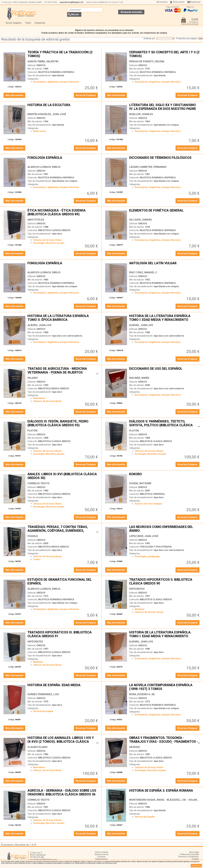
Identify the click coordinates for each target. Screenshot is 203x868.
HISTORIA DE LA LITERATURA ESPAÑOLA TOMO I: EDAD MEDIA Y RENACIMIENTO (165, 318)
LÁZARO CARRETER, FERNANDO (148, 167)
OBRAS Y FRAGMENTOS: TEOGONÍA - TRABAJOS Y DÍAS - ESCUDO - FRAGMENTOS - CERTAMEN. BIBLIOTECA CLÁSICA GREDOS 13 (165, 740)
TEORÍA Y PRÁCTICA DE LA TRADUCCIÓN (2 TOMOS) (63, 54)
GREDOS (41, 65)
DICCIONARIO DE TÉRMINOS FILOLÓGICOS (165, 160)
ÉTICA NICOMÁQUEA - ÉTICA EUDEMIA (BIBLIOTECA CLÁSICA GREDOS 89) (63, 213)
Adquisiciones (101, 859)
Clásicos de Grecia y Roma (47, 240)
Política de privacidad (189, 854)
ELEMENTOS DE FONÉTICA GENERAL (165, 213)
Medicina (140, 609)
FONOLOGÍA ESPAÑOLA (63, 160)
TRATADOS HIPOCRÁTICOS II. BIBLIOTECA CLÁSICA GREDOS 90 (165, 582)
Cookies (195, 859)
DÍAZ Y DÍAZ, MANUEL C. (143, 272)
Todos (28, 23)
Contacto (164, 2)
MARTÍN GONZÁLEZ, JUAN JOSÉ (47, 114)
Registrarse (195, 2)
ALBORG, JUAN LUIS (39, 325)
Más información (14, 95)
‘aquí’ (115, 863)
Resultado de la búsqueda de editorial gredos (36, 39)
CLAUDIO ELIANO (37, 747)
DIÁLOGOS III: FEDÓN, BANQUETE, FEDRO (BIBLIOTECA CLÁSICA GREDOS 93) (63, 424)
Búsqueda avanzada (131, 12)
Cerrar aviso (196, 866)
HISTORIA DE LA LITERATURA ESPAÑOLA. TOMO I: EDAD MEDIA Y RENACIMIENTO (165, 635)
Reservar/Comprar (86, 95)
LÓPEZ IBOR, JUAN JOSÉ (144, 536)
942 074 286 (52, 2)
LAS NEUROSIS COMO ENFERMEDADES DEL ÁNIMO (165, 529)
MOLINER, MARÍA (139, 378)
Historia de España (43, 711)
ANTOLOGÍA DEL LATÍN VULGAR (165, 265)
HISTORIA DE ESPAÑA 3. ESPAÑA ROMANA (165, 793)
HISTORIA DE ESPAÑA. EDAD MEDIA (63, 687)
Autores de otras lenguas (148, 504)
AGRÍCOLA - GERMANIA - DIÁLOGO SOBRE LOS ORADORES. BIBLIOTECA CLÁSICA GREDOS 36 (63, 793)
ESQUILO (33, 536)
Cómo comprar (102, 852)
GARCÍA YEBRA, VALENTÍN (43, 61)
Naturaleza (39, 398)
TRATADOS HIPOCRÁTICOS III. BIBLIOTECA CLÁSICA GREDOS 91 (63, 635)
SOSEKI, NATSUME (140, 483)
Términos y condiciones (188, 857)
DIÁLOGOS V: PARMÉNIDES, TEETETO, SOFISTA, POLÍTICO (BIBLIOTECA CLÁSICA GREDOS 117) (165, 424)
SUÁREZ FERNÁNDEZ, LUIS (43, 694)
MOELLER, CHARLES (141, 114)
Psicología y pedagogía (147, 556)
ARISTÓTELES (36, 220)
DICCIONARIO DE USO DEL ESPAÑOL (165, 371)
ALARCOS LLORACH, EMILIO (44, 167)
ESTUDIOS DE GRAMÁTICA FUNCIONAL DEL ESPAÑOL (63, 582)
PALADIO (33, 378)
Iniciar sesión (179, 2)
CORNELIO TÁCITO (38, 483)
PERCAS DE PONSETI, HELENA (147, 61)
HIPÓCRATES (137, 589)
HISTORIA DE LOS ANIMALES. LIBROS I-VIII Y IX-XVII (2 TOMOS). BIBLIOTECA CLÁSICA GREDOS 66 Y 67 (63, 740)
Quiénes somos (101, 854)
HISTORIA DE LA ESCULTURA (63, 107)
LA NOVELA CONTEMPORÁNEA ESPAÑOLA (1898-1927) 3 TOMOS (165, 687)
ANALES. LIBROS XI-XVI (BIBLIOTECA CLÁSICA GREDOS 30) (63, 476)
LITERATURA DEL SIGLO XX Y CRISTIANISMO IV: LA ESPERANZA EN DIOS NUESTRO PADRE (165, 107)
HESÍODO (135, 747)
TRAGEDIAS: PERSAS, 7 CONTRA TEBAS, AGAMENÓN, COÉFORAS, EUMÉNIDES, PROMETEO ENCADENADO (63, 529)
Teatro (37, 559)
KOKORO (165, 476)
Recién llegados (14, 23)
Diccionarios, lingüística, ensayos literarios (56, 82)
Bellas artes (40, 131)
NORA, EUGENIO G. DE (142, 694)
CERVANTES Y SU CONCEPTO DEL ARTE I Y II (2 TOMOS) (165, 54)
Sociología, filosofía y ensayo (49, 243)
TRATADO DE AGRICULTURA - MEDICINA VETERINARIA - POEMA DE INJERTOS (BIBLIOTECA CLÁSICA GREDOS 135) (63, 371)
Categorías (40, 23)
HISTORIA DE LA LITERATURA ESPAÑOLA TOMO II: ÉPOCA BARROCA (63, 318)
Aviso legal (194, 852)
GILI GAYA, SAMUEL (141, 220)
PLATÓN (32, 431)
